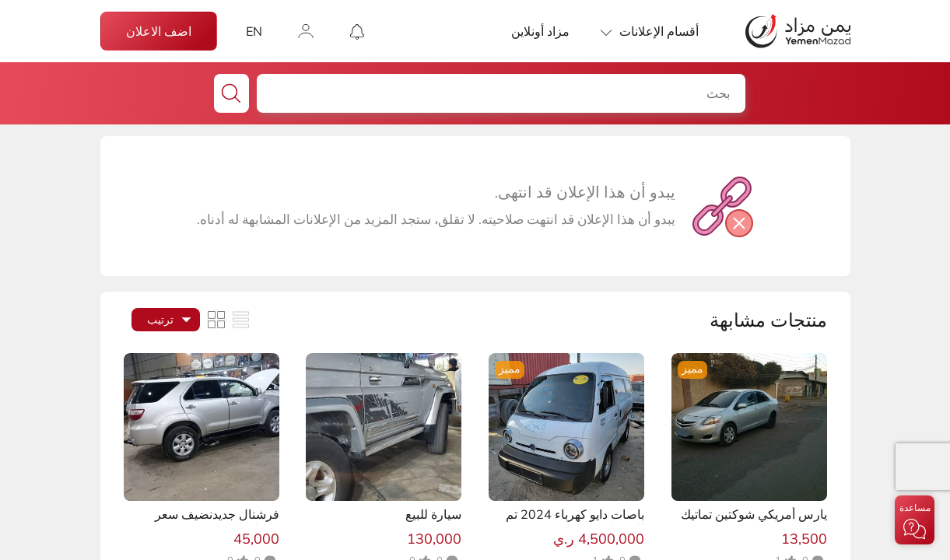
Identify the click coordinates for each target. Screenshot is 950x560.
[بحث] (498, 93)
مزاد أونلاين (540, 31)
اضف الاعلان (159, 31)
